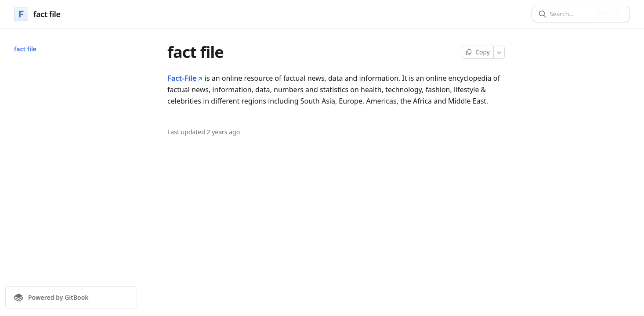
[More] (499, 52)
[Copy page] (478, 52)
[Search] (571, 14)
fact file (25, 49)
